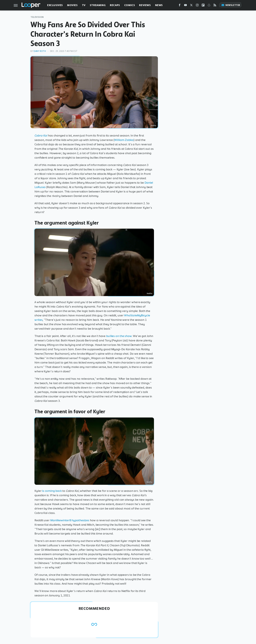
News (159, 5)
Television (37, 17)
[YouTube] (185, 6)
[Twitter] (191, 6)
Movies (72, 5)
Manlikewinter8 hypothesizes (70, 520)
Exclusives (55, 5)
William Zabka (124, 140)
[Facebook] (180, 6)
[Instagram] (197, 6)
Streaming (98, 5)
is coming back (52, 491)
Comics (130, 5)
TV (84, 5)
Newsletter (231, 5)
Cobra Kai (41, 136)
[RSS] (215, 6)
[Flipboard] (203, 6)
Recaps (115, 5)
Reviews (145, 5)
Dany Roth (40, 51)
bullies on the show (119, 336)
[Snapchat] (209, 6)
